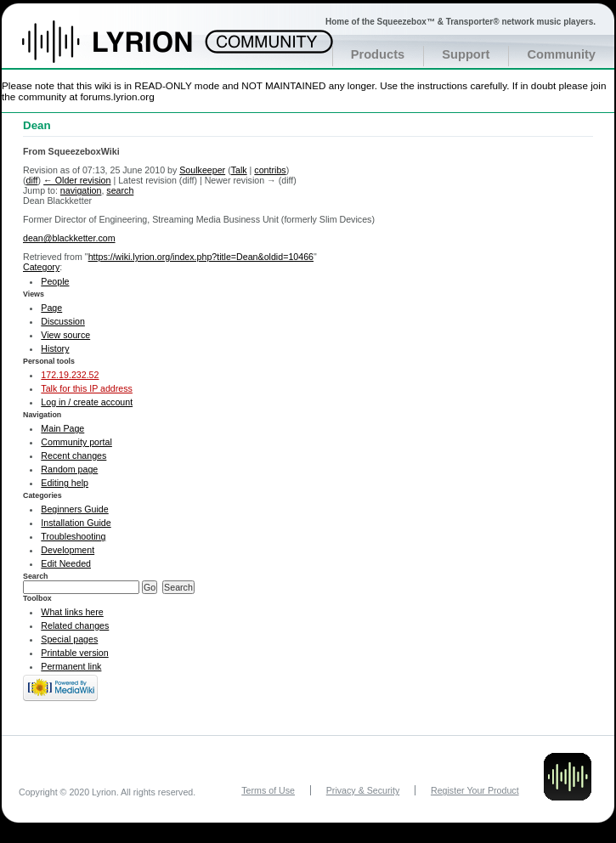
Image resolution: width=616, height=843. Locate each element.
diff (32, 180)
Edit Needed (66, 563)
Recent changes (73, 455)
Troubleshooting (73, 536)
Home (125, 50)
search (120, 190)
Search (36, 576)
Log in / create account (87, 402)
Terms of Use (268, 790)
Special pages (69, 639)
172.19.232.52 (70, 375)
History (55, 348)
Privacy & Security (363, 790)
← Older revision (77, 180)
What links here (72, 612)
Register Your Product (475, 790)
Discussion (63, 321)
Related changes (75, 625)
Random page (69, 469)
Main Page (62, 428)
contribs (270, 170)
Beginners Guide (74, 509)
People (55, 281)
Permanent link (71, 666)
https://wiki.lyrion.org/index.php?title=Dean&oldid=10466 (201, 257)
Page (51, 308)
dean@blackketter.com (69, 238)
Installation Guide (76, 523)
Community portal (76, 442)
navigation (81, 190)
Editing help (65, 483)
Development (68, 550)
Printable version (74, 653)
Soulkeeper (202, 170)
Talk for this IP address (87, 388)
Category (41, 267)
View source (65, 335)
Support (466, 54)
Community (561, 54)
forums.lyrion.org (118, 96)
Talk (239, 170)
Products (378, 54)
